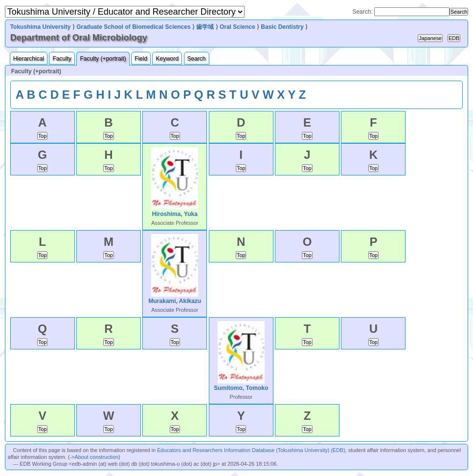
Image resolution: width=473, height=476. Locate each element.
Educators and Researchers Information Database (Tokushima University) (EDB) (251, 450)
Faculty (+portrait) (103, 59)
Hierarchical (29, 59)
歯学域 (205, 27)
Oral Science (237, 27)
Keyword (167, 59)
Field (141, 59)
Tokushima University (41, 27)
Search (197, 59)
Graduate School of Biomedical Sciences (133, 27)
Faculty (62, 59)
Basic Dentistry (282, 27)
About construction (97, 457)
